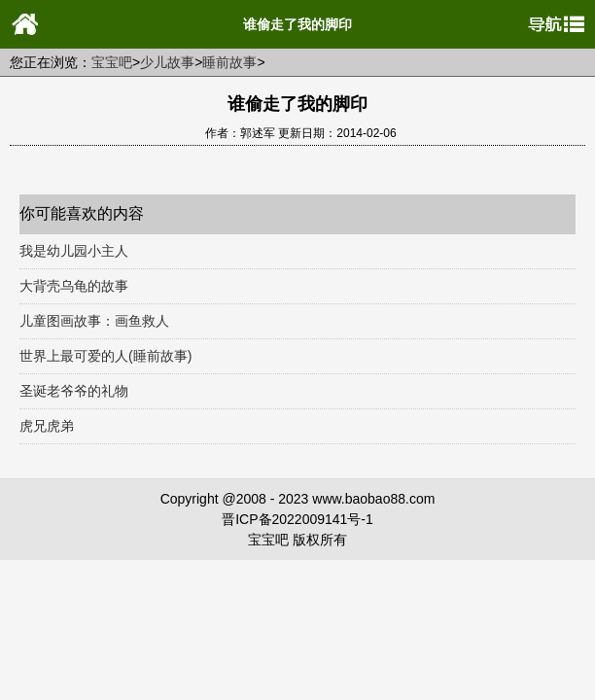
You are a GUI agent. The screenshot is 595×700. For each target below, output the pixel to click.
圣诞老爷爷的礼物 (74, 391)
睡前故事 (229, 62)
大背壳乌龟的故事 (74, 286)
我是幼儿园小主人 (74, 251)
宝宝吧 (112, 62)
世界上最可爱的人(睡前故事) (105, 356)
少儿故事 (167, 62)
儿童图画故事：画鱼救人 (94, 321)
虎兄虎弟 (47, 426)
